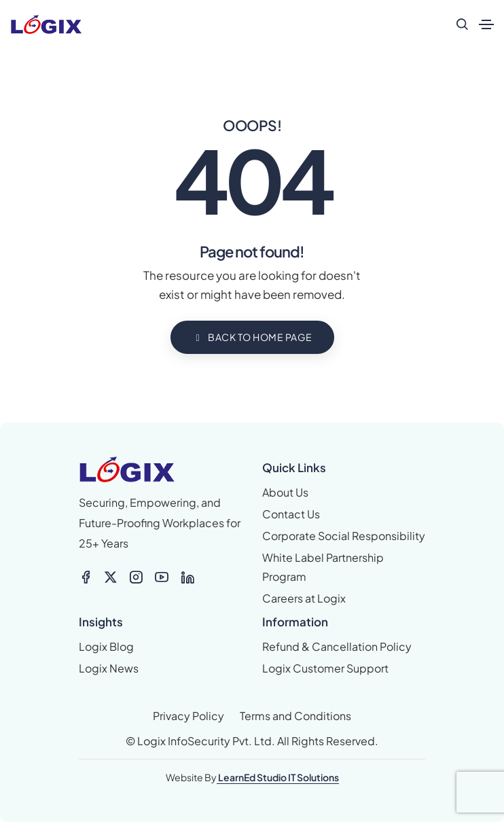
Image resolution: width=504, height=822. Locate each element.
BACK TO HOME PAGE (252, 337)
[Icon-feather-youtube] (162, 577)
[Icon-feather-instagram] (136, 577)
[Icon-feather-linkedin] (187, 577)
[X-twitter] (111, 577)
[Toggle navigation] (486, 24)
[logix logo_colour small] (127, 469)
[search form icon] (462, 24)
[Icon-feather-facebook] (86, 577)
